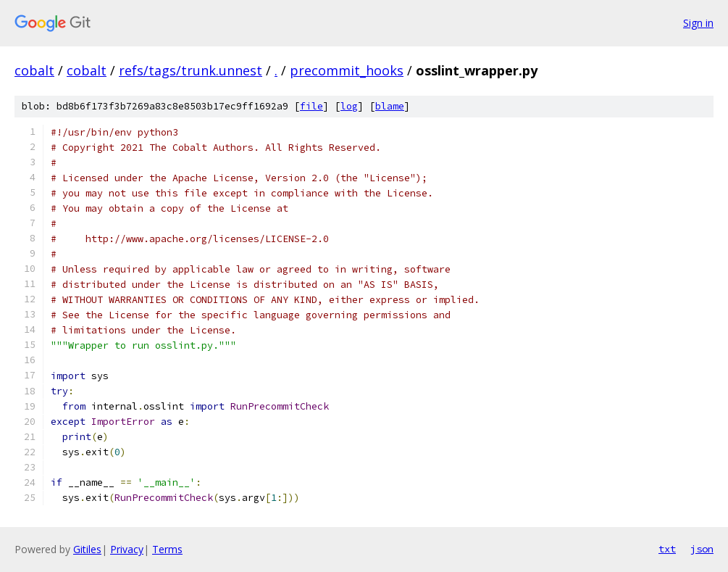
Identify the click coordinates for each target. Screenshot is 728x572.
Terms (167, 549)
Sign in (698, 23)
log (349, 106)
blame (390, 106)
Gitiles (87, 549)
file (311, 106)
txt (667, 549)
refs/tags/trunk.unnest (191, 70)
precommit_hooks (347, 70)
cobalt (34, 70)
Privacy (127, 549)
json (702, 549)
